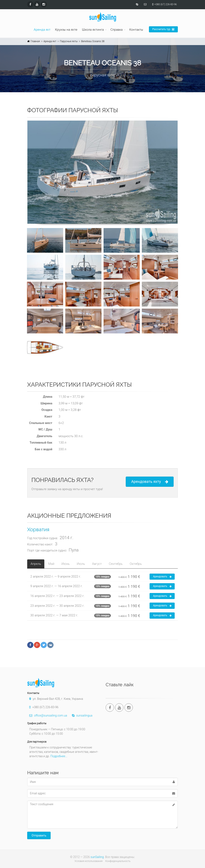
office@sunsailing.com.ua (47, 715)
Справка (117, 30)
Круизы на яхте (66, 30)
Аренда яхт (42, 30)
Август (97, 564)
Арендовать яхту (150, 482)
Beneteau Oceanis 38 (93, 41)
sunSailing (97, 857)
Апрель (36, 564)
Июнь (66, 564)
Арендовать (162, 577)
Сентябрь (116, 564)
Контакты (136, 30)
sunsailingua (81, 715)
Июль (81, 564)
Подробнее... (59, 756)
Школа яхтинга (93, 30)
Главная (35, 41)
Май (51, 564)
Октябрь (136, 564)
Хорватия (38, 529)
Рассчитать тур (163, 29)
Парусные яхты (69, 41)
